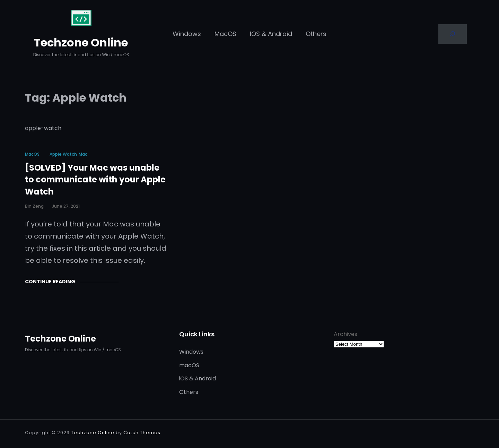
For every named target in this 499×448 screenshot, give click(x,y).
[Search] (453, 34)
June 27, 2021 (66, 206)
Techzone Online (81, 42)
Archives (345, 334)
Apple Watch (63, 154)
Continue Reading (50, 282)
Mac (83, 154)
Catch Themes (142, 433)
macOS (32, 154)
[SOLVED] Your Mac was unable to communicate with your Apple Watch (95, 180)
